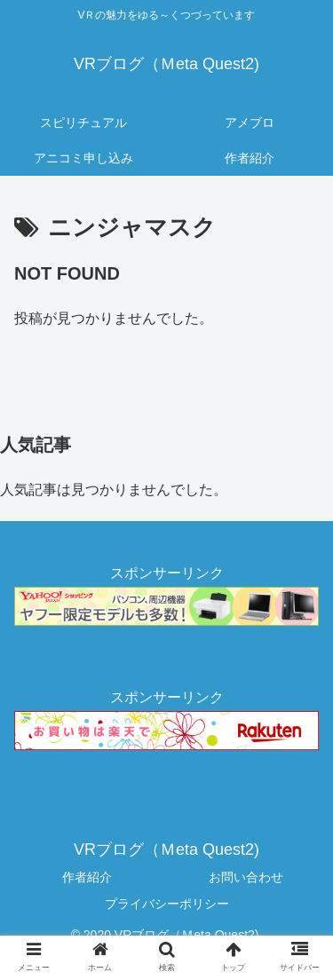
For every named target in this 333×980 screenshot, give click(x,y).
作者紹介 (87, 877)
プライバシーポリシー (167, 904)
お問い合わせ (246, 877)
